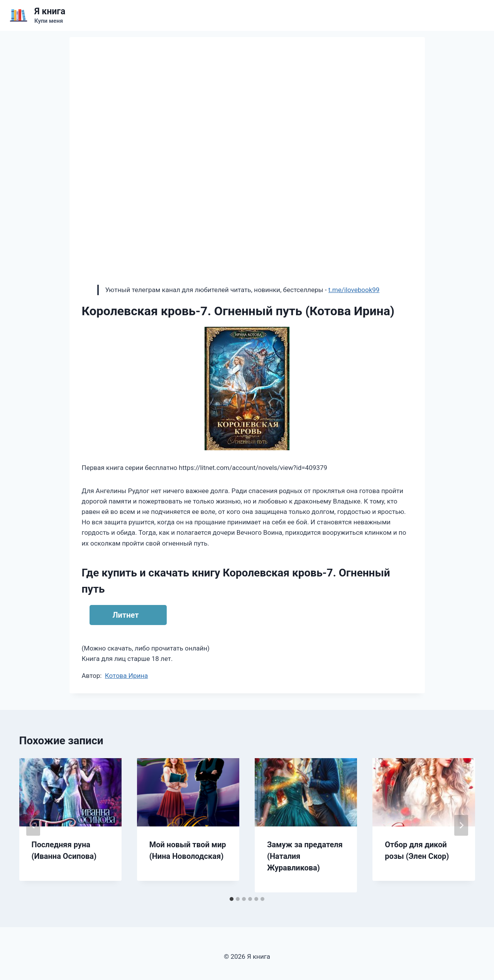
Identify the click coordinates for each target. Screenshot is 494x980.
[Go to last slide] (33, 825)
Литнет (126, 615)
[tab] (232, 899)
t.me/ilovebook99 (354, 290)
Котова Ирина (126, 676)
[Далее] (461, 825)
